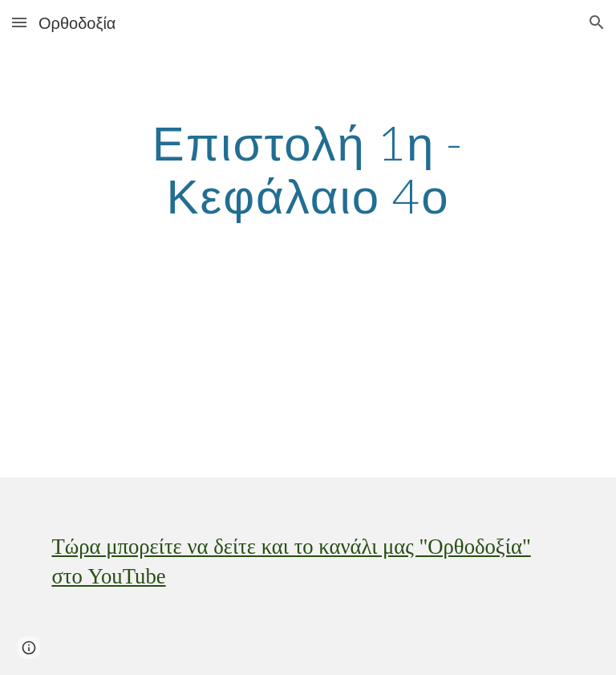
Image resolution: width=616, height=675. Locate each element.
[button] (19, 22)
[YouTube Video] (263, 385)
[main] (308, 169)
